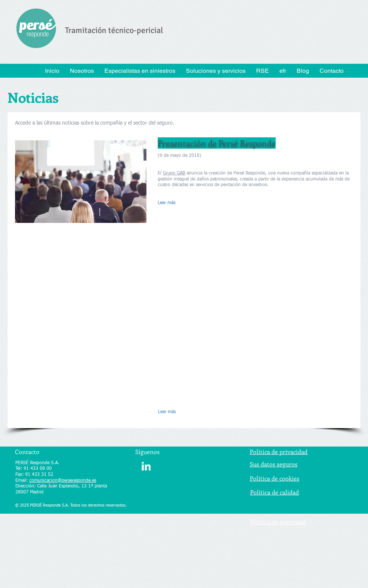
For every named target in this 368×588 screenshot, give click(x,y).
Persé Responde (249, 173)
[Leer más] (176, 203)
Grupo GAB (174, 173)
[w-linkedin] (146, 466)
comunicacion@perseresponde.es (63, 481)
